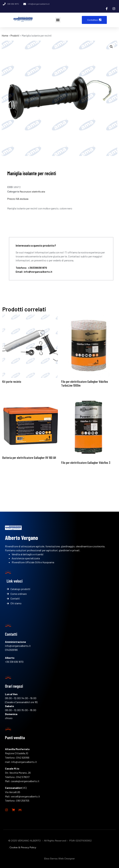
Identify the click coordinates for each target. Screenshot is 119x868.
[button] (58, 20)
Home (5, 36)
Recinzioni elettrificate (32, 191)
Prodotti (15, 36)
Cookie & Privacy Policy (23, 847)
